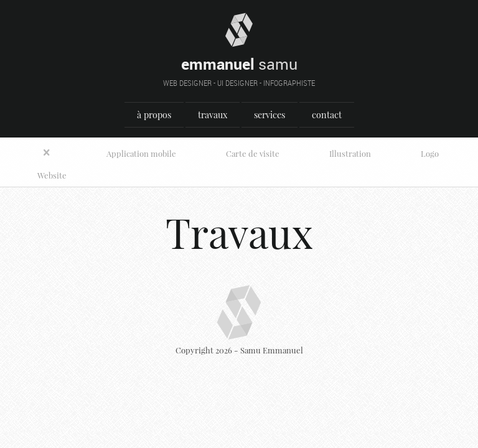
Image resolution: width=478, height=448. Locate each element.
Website (52, 175)
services (269, 115)
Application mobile (141, 153)
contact (327, 115)
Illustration (350, 153)
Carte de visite (253, 153)
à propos (154, 115)
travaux (213, 115)
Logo (430, 153)
